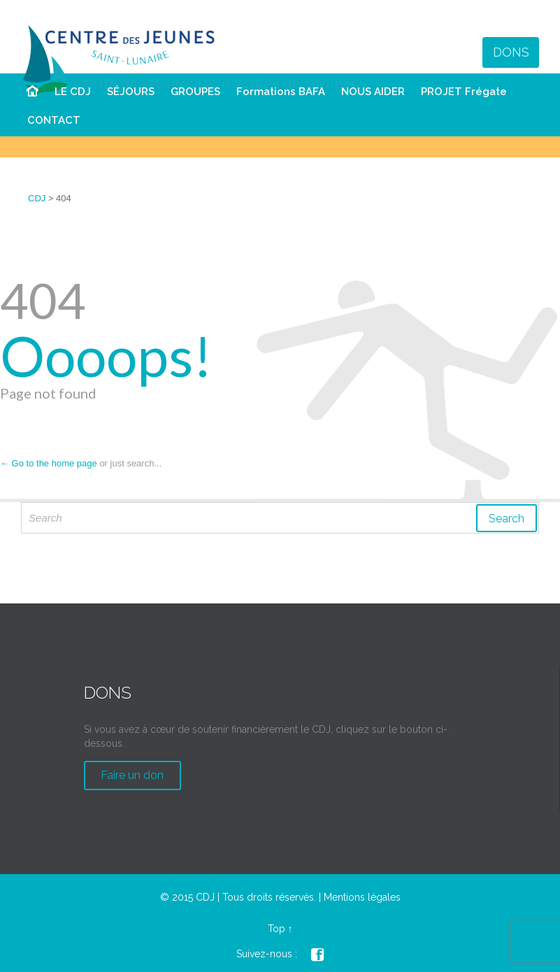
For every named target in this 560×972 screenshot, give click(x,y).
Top (277, 929)
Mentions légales (362, 897)
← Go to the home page (49, 463)
